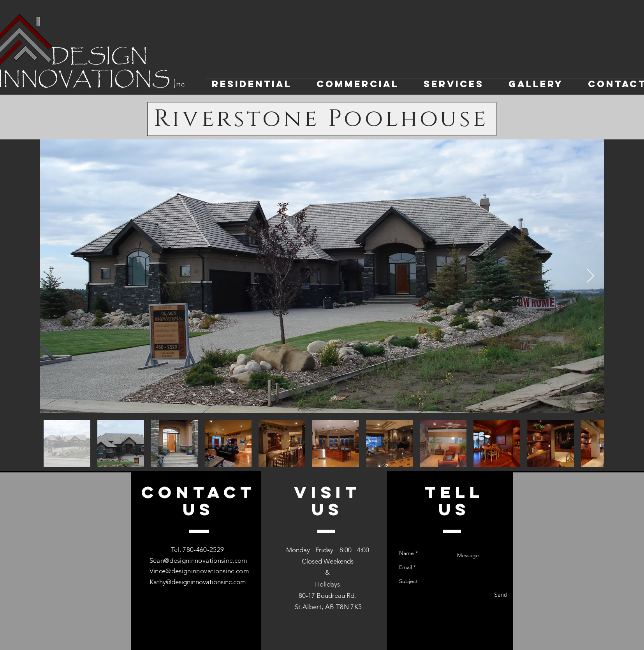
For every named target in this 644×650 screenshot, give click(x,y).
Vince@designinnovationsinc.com (199, 571)
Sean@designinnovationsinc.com (198, 560)
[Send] (501, 595)
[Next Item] (590, 276)
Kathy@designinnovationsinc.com (198, 582)
